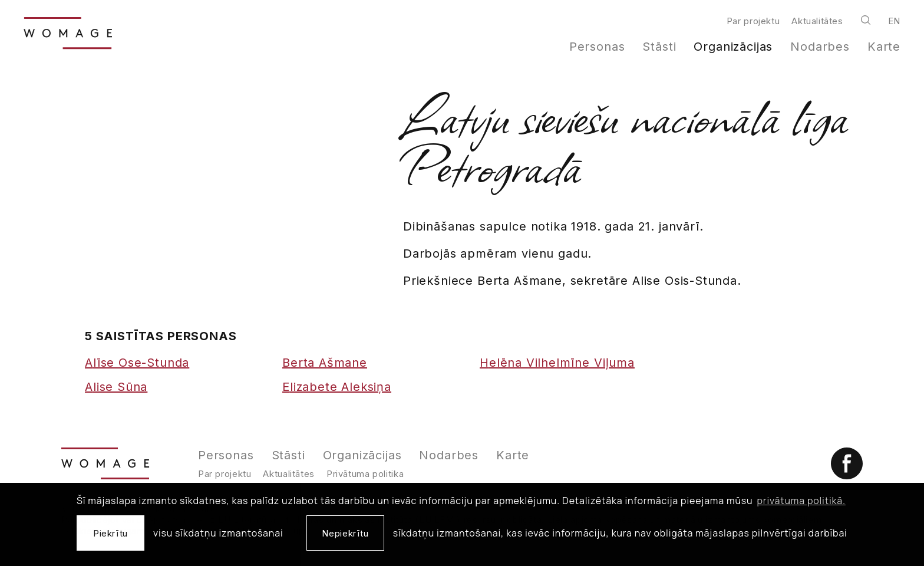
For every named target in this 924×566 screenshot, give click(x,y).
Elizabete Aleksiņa (337, 387)
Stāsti (659, 47)
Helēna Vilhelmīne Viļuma (557, 363)
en (894, 21)
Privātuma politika (365, 474)
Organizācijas (733, 47)
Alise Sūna (116, 387)
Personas (597, 47)
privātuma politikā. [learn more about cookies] (801, 501)
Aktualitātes (817, 21)
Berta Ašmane (325, 363)
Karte (884, 47)
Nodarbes (820, 47)
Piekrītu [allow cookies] (110, 533)
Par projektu (753, 21)
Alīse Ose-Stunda (137, 363)
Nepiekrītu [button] (345, 533)
